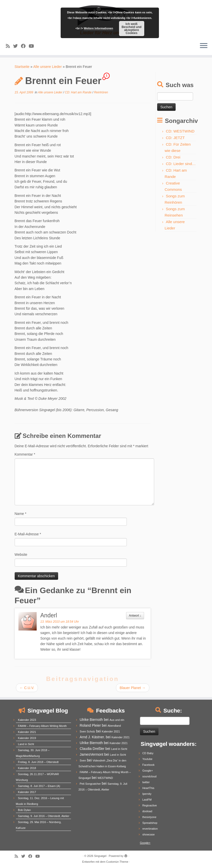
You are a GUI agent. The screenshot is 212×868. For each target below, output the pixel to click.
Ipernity (147, 794)
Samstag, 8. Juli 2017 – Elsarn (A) (39, 786)
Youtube (147, 759)
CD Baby (148, 753)
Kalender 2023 (27, 720)
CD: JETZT (175, 138)
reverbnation (150, 829)
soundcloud (149, 776)
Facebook (148, 765)
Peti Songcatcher (90, 784)
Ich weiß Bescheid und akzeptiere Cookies (132, 29)
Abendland (114, 726)
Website (21, 555)
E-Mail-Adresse (28, 534)
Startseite (22, 67)
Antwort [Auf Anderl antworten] (135, 616)
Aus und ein (117, 720)
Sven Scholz (87, 731)
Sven (83, 760)
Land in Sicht (26, 744)
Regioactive (149, 805)
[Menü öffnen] (204, 46)
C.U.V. (27, 688)
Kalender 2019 (27, 738)
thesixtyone (149, 817)
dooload (147, 811)
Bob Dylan (24, 810)
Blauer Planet (133, 688)
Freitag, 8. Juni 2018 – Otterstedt (38, 762)
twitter (146, 782)
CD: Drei (173, 157)
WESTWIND (105, 778)
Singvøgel (100, 856)
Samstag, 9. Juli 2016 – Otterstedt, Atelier (44, 816)
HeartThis (148, 788)
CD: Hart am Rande (79, 92)
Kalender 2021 (27, 732)
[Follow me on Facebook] (25, 46)
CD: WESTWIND (180, 131)
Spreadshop (150, 823)
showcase (148, 834)
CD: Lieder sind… (181, 164)
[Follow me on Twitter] (17, 46)
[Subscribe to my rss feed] (9, 46)
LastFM (147, 800)
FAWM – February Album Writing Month (42, 726)
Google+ (148, 771)
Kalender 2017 (27, 792)
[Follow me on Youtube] (33, 46)
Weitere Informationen (99, 28)
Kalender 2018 (27, 768)
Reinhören (101, 92)
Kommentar (25, 454)
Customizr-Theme (117, 862)
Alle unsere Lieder (47, 67)
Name (21, 514)
